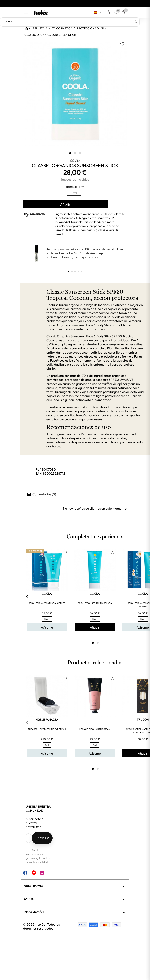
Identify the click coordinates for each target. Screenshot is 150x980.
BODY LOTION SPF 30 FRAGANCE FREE (47, 603)
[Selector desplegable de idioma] (98, 12)
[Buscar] (70, 22)
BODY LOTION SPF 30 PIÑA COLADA (95, 603)
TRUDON (143, 720)
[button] (69, 272)
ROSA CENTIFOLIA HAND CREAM (95, 729)
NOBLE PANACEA (47, 720)
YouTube (34, 873)
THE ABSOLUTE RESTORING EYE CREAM (47, 729)
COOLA (75, 161)
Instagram (42, 873)
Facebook (25, 873)
